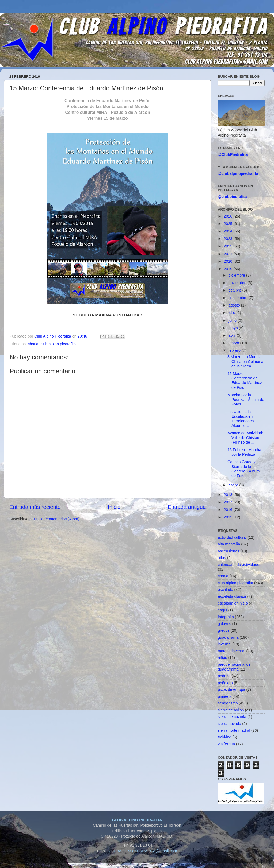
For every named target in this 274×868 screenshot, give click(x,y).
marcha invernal (231, 651)
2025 (229, 224)
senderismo (228, 703)
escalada (226, 590)
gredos (224, 630)
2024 (229, 231)
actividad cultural (232, 537)
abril (233, 335)
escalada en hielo (233, 603)
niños (222, 658)
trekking (224, 737)
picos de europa (231, 689)
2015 (229, 517)
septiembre (239, 298)
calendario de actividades (239, 565)
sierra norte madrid (234, 730)
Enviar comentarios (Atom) (56, 519)
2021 (229, 254)
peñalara (225, 683)
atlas (222, 558)
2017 (229, 502)
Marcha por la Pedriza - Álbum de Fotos (246, 400)
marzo (234, 343)
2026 (229, 216)
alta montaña (229, 544)
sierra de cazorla (232, 717)
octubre (235, 290)
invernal (224, 644)
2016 (229, 510)
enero (234, 485)
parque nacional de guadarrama (234, 667)
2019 (229, 269)
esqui (222, 610)
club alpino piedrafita (58, 344)
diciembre (237, 275)
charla (33, 344)
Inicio (114, 507)
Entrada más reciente (35, 507)
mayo (234, 328)
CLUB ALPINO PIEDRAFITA (137, 820)
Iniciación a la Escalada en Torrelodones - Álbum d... (242, 418)
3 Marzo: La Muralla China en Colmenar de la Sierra (246, 361)
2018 (229, 495)
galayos (224, 624)
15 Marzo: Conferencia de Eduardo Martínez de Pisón (245, 381)
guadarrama (228, 637)
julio (233, 313)
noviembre (238, 283)
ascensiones (229, 551)
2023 (229, 239)
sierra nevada (229, 724)
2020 (229, 261)
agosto (235, 305)
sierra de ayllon (231, 710)
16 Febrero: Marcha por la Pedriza (244, 452)
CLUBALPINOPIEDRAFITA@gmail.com (143, 851)
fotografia (226, 617)
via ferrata (226, 744)
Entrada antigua (187, 507)
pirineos (224, 696)
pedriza (224, 676)
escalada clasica (232, 596)
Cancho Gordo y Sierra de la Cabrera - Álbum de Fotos (244, 469)
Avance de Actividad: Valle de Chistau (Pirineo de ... (245, 438)
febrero (235, 350)
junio (233, 320)
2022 (229, 246)
